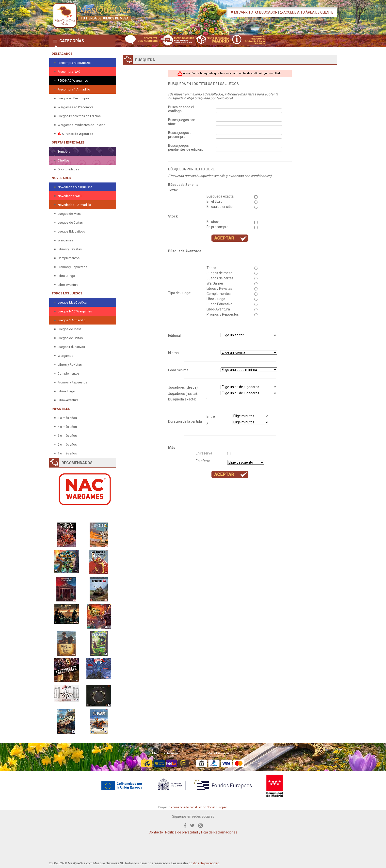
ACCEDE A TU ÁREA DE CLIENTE (306, 12)
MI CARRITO (242, 12)
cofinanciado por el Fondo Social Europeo (199, 807)
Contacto (156, 832)
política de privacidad (204, 863)
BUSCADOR (266, 12)
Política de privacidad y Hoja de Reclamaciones (201, 832)
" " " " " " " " (249, 352)
